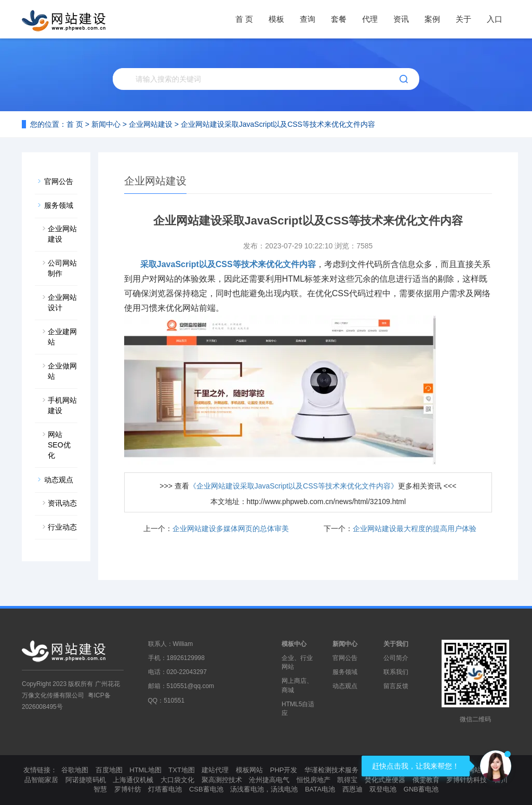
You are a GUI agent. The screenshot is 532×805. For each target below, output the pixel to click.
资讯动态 (62, 503)
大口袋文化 (177, 780)
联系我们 (396, 672)
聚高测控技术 (222, 780)
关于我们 (396, 644)
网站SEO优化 (59, 445)
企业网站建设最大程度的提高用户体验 (415, 529)
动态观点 (59, 480)
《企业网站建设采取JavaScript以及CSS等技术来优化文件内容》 (294, 486)
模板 (276, 19)
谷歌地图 (75, 770)
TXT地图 (182, 770)
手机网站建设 (62, 405)
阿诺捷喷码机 (86, 780)
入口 (495, 19)
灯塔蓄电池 (165, 789)
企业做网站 (62, 371)
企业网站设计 (62, 302)
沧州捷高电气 (269, 780)
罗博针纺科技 (467, 780)
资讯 (401, 19)
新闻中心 (106, 124)
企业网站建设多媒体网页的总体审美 (231, 529)
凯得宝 (347, 780)
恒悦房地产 (314, 780)
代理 (370, 19)
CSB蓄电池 (206, 789)
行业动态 (62, 527)
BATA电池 (320, 789)
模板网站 (249, 770)
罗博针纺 (128, 789)
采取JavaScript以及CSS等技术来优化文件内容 (228, 264)
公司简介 (396, 658)
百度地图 (109, 770)
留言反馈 (396, 686)
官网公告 (59, 181)
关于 (463, 19)
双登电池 (383, 789)
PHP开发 (284, 770)
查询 (308, 19)
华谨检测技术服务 (331, 770)
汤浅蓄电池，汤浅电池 (264, 789)
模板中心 (294, 644)
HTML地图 (145, 770)
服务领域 (59, 205)
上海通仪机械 (133, 780)
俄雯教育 (426, 780)
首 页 (244, 19)
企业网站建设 (151, 124)
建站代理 (215, 770)
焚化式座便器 (385, 780)
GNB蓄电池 (421, 789)
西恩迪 (353, 789)
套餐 (339, 19)
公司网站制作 (62, 268)
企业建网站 (62, 337)
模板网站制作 (474, 770)
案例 (432, 19)
